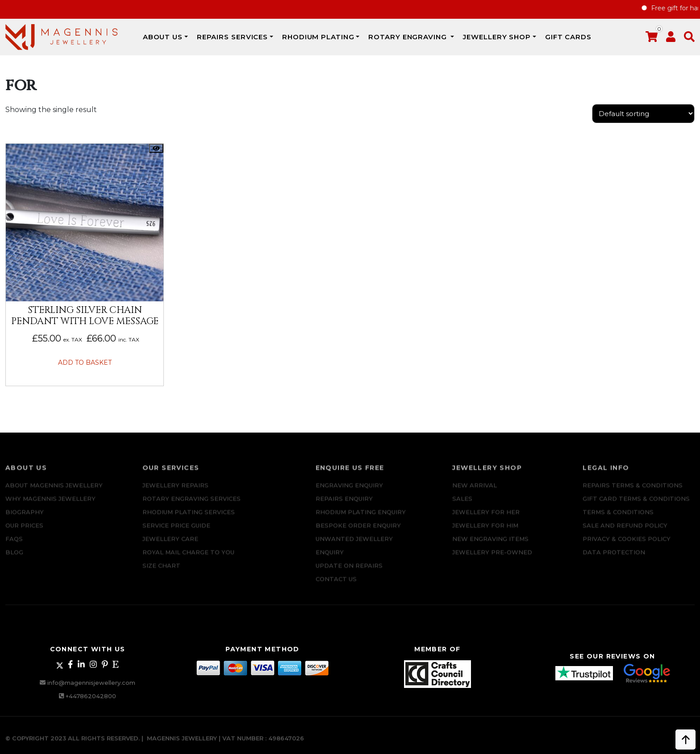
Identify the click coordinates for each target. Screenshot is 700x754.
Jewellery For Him (485, 532)
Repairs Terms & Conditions (633, 492)
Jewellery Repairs (175, 492)
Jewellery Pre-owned (492, 558)
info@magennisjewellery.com (91, 683)
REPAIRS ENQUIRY (344, 505)
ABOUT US (163, 37)
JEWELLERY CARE (170, 545)
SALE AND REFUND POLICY (625, 532)
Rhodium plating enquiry (361, 518)
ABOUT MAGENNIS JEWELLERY (54, 492)
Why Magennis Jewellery (50, 505)
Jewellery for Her (486, 518)
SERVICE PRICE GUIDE (176, 532)
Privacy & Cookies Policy (627, 545)
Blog (14, 558)
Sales (462, 505)
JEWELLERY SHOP (497, 37)
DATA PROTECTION (614, 558)
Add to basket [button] (85, 362)
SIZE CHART (161, 572)
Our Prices (24, 532)
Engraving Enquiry (349, 492)
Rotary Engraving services (192, 505)
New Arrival (475, 492)
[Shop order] (643, 114)
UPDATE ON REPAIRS (349, 572)
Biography (25, 518)
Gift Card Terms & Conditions (636, 505)
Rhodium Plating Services (189, 518)
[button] (689, 39)
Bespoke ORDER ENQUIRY (358, 532)
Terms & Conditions (618, 518)
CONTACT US (336, 585)
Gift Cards (568, 37)
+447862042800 (91, 696)
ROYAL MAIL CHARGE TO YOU (188, 558)
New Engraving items (490, 545)
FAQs (14, 545)
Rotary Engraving (408, 37)
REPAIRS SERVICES (232, 37)
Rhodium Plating (318, 37)
